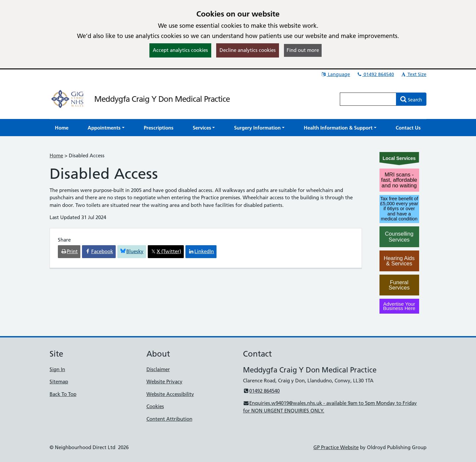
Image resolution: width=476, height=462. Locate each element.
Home (56, 155)
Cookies (155, 406)
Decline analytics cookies (248, 50)
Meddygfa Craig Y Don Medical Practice (162, 99)
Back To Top (63, 394)
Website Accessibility (170, 394)
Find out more (303, 50)
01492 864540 (375, 74)
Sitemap (59, 382)
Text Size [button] (413, 74)
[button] (106, 128)
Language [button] (335, 74)
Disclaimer (158, 369)
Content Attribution (169, 419)
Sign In (57, 369)
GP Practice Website (336, 447)
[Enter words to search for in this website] (368, 99)
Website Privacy (164, 382)
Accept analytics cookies (180, 50)
